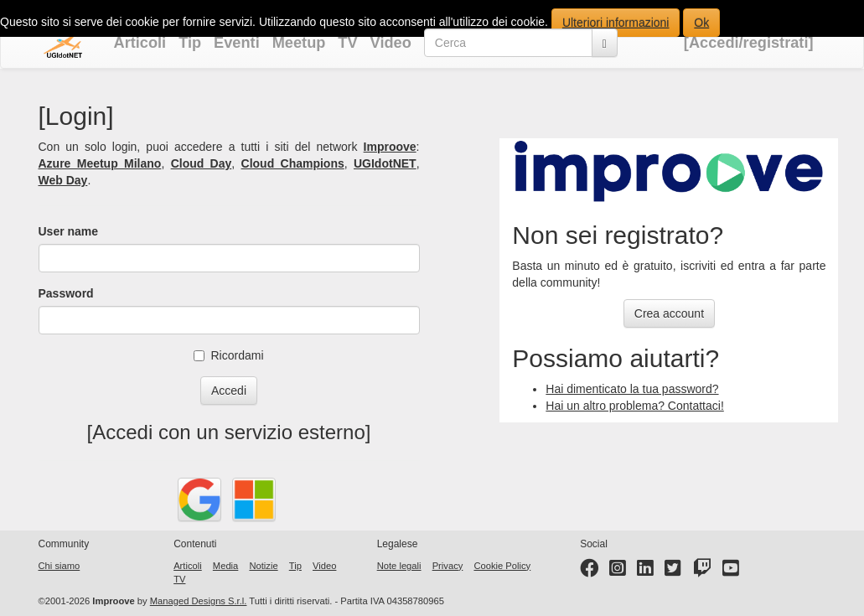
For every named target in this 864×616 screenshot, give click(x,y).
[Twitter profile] (673, 572)
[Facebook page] (589, 572)
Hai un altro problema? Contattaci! (634, 406)
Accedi (229, 391)
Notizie (263, 566)
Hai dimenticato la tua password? (632, 389)
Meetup (299, 43)
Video (391, 43)
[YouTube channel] (731, 572)
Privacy (448, 566)
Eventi (237, 43)
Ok (701, 23)
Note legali (399, 566)
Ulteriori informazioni (616, 23)
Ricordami (228, 355)
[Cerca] (605, 43)
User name (69, 231)
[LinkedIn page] (645, 572)
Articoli (140, 43)
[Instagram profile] (618, 572)
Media (225, 566)
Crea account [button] (669, 313)
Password (66, 293)
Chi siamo (59, 566)
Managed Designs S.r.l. (199, 601)
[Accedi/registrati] (749, 43)
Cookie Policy (502, 566)
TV (347, 43)
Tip (190, 43)
